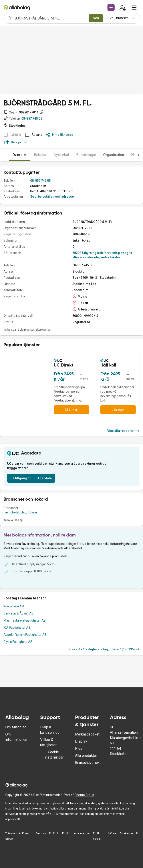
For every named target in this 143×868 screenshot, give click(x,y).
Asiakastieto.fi (129, 833)
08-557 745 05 (32, 119)
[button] (111, 8)
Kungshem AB (14, 606)
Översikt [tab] (20, 155)
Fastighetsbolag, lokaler (21, 512)
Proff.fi (66, 833)
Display (81, 741)
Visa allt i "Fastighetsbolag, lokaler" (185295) (104, 649)
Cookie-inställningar (54, 755)
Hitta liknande (60, 135)
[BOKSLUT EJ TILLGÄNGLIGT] (11, 135)
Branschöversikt (88, 763)
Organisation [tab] (114, 155)
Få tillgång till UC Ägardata (31, 478)
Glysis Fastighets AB (18, 642)
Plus (79, 748)
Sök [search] (96, 18)
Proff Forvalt (97, 836)
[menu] (134, 8)
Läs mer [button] (71, 410)
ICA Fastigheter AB (17, 628)
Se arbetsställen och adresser (53, 197)
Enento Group (84, 795)
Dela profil (16, 142)
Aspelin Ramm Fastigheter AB (25, 635)
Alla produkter (86, 756)
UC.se (112, 833)
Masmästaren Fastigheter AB (25, 620)
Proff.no (41, 833)
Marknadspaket (87, 734)
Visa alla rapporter (123, 431)
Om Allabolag (16, 727)
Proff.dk (54, 833)
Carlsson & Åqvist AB (19, 613)
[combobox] (50, 18)
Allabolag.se (82, 833)
